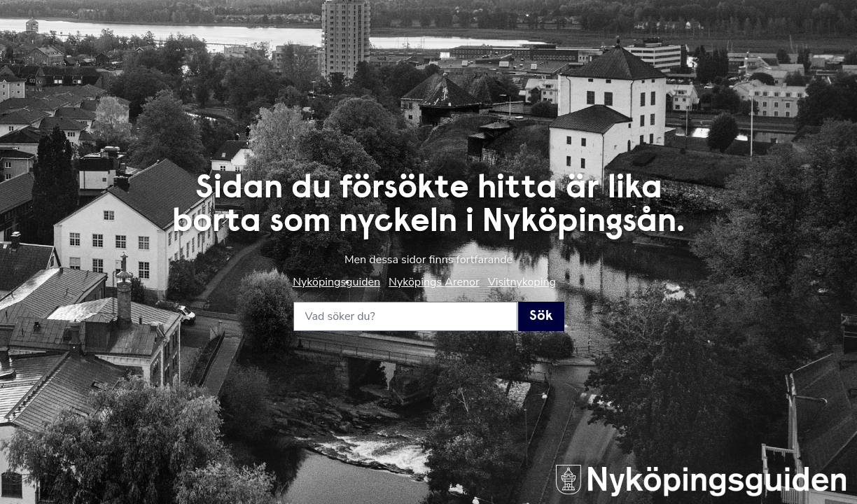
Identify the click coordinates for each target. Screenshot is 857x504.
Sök (541, 316)
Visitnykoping (522, 282)
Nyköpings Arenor (434, 282)
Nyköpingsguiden (336, 282)
